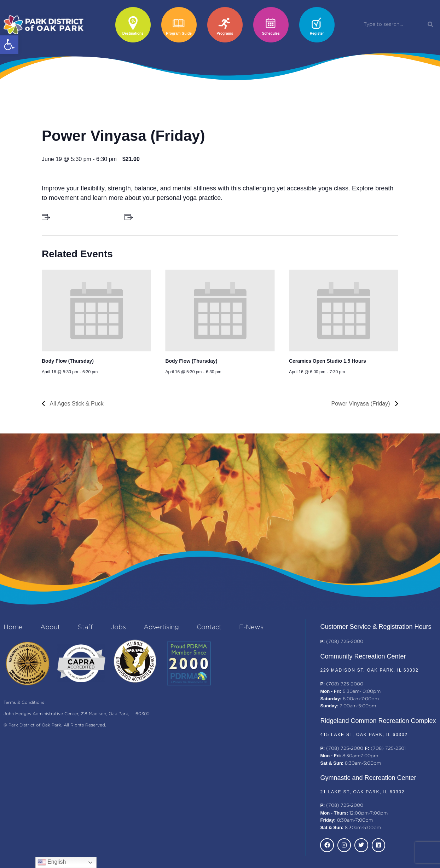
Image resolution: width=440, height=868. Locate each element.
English (52, 862)
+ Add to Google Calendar (82, 217)
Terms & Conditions (24, 703)
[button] (9, 45)
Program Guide (179, 33)
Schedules (271, 33)
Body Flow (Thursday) (68, 361)
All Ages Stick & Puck (76, 404)
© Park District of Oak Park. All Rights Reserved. (55, 725)
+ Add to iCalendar (156, 217)
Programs (225, 33)
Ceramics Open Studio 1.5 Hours (328, 361)
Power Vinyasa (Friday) (361, 404)
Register (317, 33)
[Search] (430, 25)
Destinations (133, 33)
